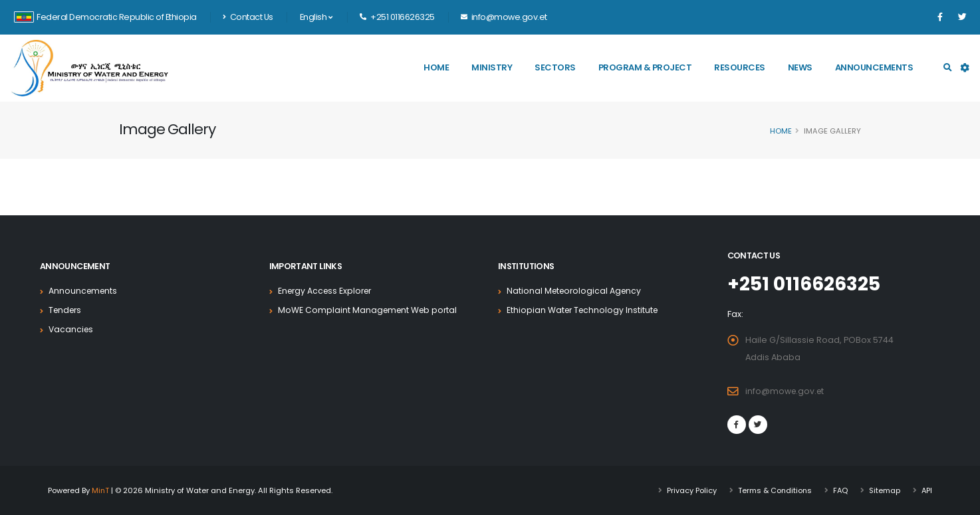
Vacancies (72, 329)
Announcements (874, 67)
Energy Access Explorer (327, 291)
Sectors (555, 67)
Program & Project (645, 67)
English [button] (316, 17)
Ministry (492, 67)
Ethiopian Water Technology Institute (584, 310)
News (800, 67)
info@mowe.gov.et (786, 391)
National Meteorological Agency (576, 291)
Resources (740, 67)
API (926, 490)
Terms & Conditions (773, 490)
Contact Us (248, 17)
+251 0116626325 (806, 284)
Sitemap (884, 490)
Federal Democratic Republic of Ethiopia (105, 17)
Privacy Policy (688, 490)
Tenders (66, 310)
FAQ (839, 490)
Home (436, 67)
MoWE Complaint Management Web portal (370, 310)
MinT (101, 490)
